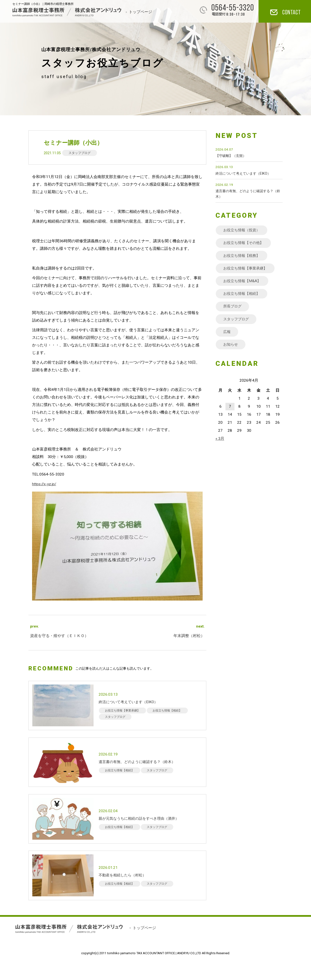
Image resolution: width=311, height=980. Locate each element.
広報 (227, 333)
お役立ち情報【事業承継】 (247, 269)
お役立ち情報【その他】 (245, 243)
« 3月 (220, 440)
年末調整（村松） (189, 636)
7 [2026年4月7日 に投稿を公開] (230, 408)
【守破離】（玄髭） (231, 156)
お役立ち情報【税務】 (243, 256)
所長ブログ (233, 307)
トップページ (140, 12)
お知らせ (231, 345)
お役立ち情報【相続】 (243, 294)
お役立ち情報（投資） (243, 230)
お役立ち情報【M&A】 (243, 281)
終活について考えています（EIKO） (243, 174)
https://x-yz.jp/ (44, 484)
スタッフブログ (80, 153)
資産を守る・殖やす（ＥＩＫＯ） (59, 636)
